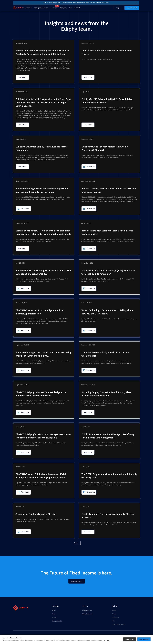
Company (63, 8)
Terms (114, 611)
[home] (18, 8)
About (54, 611)
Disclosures (115, 618)
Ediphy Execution (87, 611)
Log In (118, 8)
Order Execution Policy (119, 625)
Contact (77, 8)
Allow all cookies (144, 639)
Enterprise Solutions (41, 8)
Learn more (106, 641)
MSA (113, 621)
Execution (29, 8)
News (71, 8)
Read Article (22, 77)
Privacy (114, 614)
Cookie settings (130, 639)
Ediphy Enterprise (87, 614)
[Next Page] (77, 543)
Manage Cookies (57, 621)
